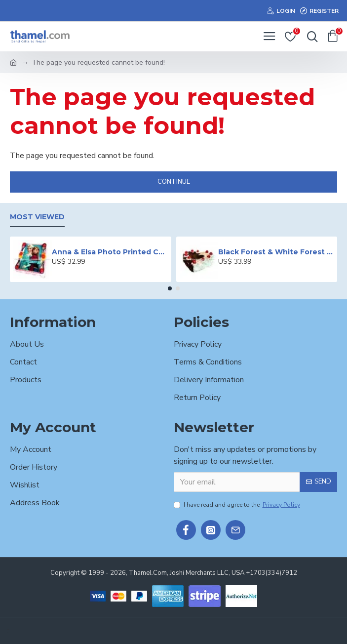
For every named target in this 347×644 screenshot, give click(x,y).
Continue (174, 182)
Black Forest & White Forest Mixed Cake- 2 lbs (276, 252)
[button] (170, 288)
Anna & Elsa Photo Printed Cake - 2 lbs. (110, 252)
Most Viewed (37, 217)
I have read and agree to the (238, 505)
